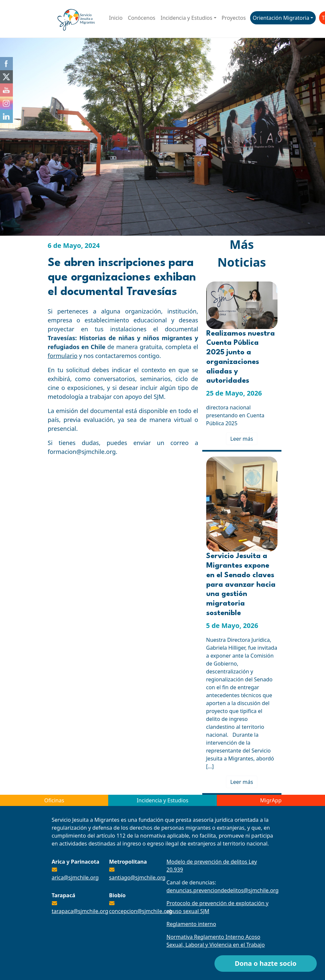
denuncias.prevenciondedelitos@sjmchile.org (223, 890)
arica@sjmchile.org (75, 877)
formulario (63, 356)
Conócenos (141, 18)
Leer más (242, 439)
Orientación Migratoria (281, 18)
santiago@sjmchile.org (137, 877)
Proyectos (234, 18)
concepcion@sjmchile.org (141, 911)
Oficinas (54, 800)
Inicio (116, 18)
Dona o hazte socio (265, 963)
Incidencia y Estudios (187, 18)
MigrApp (271, 800)
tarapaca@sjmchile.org (80, 911)
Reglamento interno (191, 924)
